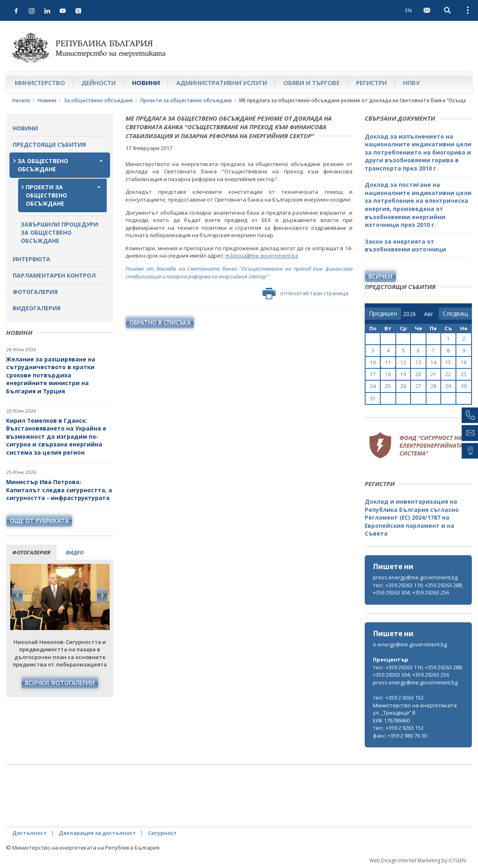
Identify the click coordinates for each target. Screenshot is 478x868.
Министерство (40, 83)
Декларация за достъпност (97, 833)
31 (373, 398)
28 (433, 386)
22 (448, 374)
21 (433, 374)
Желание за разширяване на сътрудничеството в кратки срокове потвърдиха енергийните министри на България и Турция (51, 375)
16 (464, 362)
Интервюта (31, 259)
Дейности (99, 83)
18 (388, 374)
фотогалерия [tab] (31, 552)
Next (102, 595)
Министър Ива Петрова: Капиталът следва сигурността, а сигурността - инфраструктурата (59, 490)
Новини (146, 83)
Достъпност (29, 833)
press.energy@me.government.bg (415, 577)
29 (448, 386)
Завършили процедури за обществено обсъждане (59, 232)
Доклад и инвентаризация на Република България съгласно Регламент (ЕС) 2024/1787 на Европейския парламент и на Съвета (412, 517)
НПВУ (412, 83)
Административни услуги (222, 83)
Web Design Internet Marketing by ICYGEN (417, 860)
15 (448, 362)
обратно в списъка (160, 322)
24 (373, 386)
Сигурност (162, 833)
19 (403, 374)
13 (418, 362)
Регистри (371, 83)
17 (373, 374)
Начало (21, 100)
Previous (18, 595)
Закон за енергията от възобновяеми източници (405, 246)
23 (464, 374)
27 (418, 386)
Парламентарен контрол (54, 275)
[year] (409, 314)
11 (388, 362)
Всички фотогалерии (60, 683)
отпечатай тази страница (305, 294)
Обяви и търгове (312, 83)
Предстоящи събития (49, 145)
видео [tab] (75, 552)
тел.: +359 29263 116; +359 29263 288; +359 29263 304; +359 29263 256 (418, 589)
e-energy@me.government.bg (410, 644)
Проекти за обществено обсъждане (186, 100)
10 (373, 362)
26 (403, 386)
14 (433, 362)
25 (388, 386)
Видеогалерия (37, 308)
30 (464, 386)
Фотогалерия (35, 292)
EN (408, 10)
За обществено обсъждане (98, 100)
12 (403, 362)
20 (418, 374)
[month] (430, 314)
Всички (380, 276)
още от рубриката (39, 521)
